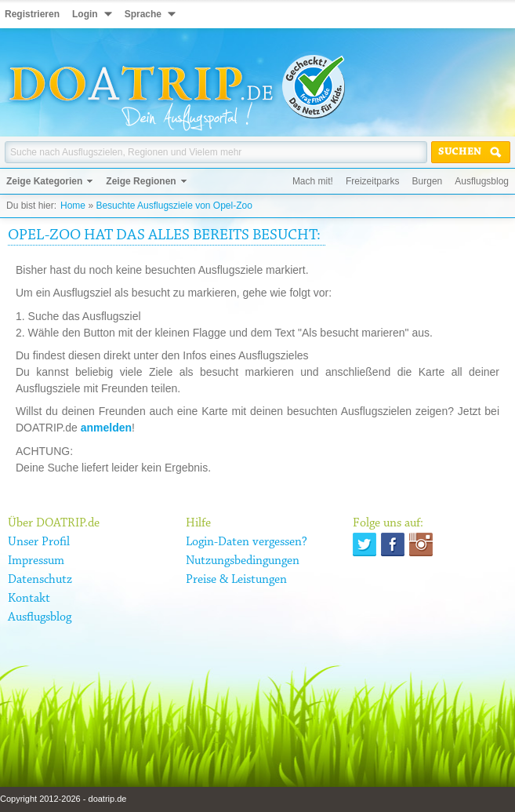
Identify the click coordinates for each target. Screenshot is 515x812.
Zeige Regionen (141, 181)
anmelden (106, 428)
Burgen (428, 181)
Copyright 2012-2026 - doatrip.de (63, 799)
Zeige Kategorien (44, 181)
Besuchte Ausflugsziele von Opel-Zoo (174, 206)
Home (73, 206)
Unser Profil (39, 542)
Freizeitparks (373, 181)
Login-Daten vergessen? (247, 542)
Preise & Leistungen (236, 580)
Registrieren (32, 14)
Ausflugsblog (482, 181)
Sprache (143, 14)
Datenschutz (40, 580)
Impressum (36, 561)
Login (85, 14)
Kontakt (29, 599)
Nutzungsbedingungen (243, 561)
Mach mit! (313, 181)
